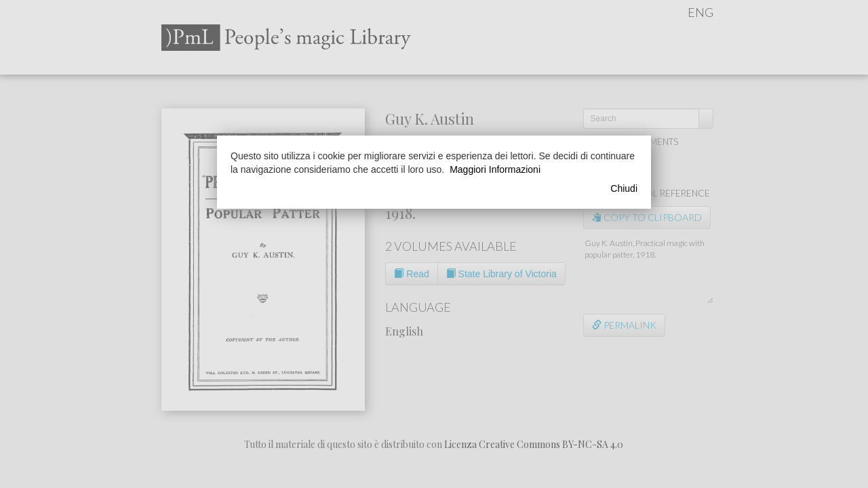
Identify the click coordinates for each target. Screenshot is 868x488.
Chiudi (624, 188)
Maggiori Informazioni (495, 169)
